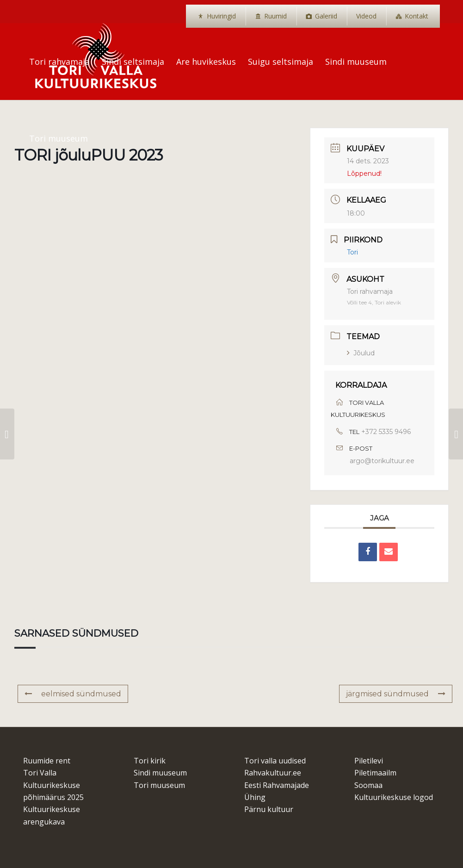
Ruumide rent (47, 761)
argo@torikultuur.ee (382, 461)
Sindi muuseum (160, 773)
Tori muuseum (159, 785)
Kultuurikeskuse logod (394, 797)
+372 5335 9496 (386, 432)
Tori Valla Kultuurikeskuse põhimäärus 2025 (53, 785)
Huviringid (221, 16)
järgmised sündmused (396, 694)
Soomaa (368, 785)
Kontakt (417, 16)
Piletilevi (369, 761)
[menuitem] (217, 16)
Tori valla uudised (275, 761)
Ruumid (275, 16)
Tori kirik (150, 761)
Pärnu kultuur (269, 809)
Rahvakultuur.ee (273, 773)
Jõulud (361, 353)
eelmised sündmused (73, 694)
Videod (366, 16)
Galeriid (326, 16)
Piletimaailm (375, 773)
